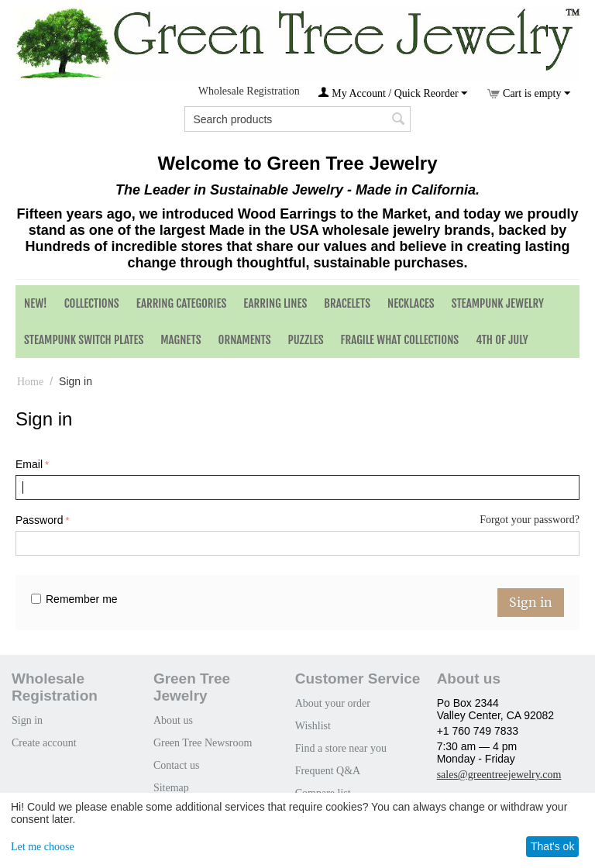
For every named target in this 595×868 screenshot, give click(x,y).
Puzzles (306, 340)
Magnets (181, 340)
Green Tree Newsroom (203, 743)
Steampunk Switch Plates (84, 340)
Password (39, 520)
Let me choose (43, 847)
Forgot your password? (530, 520)
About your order (333, 703)
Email (29, 464)
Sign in (531, 602)
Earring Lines (275, 303)
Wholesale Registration (249, 91)
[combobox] (297, 119)
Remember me (74, 599)
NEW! (36, 303)
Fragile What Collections (400, 340)
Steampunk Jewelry (498, 303)
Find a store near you (341, 748)
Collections (92, 303)
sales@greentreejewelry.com (499, 775)
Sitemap (171, 788)
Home (30, 382)
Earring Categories (182, 303)
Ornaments (245, 340)
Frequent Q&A (328, 771)
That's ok (552, 846)
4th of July (502, 340)
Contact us (177, 765)
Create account (44, 743)
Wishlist (313, 726)
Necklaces (411, 303)
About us (173, 720)
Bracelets (347, 303)
